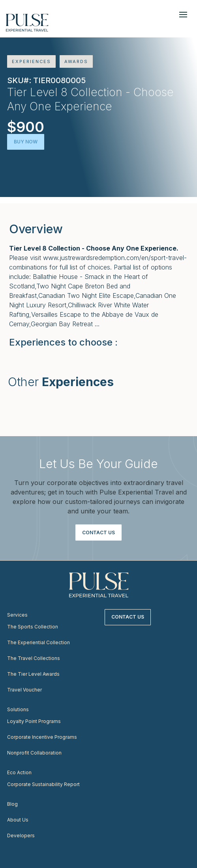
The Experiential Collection (38, 642)
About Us (18, 820)
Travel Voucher (24, 690)
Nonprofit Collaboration (34, 753)
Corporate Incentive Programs (42, 737)
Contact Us (98, 533)
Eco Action (19, 772)
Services (17, 615)
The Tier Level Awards (33, 674)
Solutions (18, 709)
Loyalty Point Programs (34, 721)
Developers (21, 835)
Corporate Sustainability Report (43, 784)
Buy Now (26, 142)
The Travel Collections (34, 658)
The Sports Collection (33, 627)
